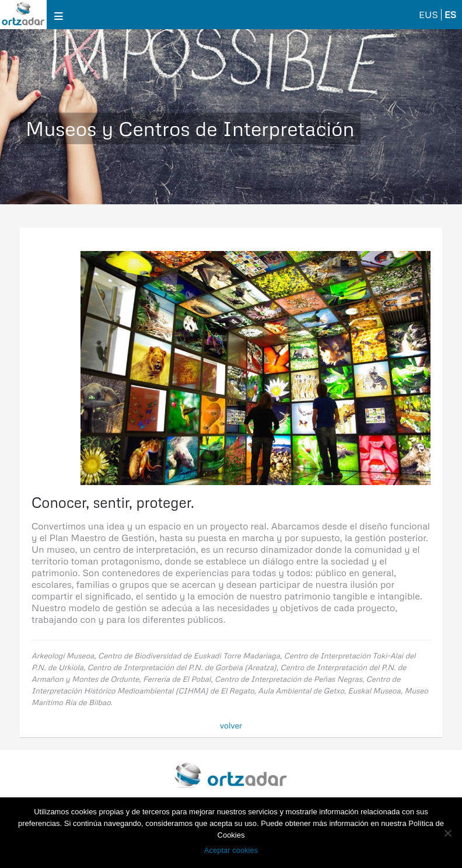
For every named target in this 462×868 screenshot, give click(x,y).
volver (231, 725)
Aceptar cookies (231, 850)
